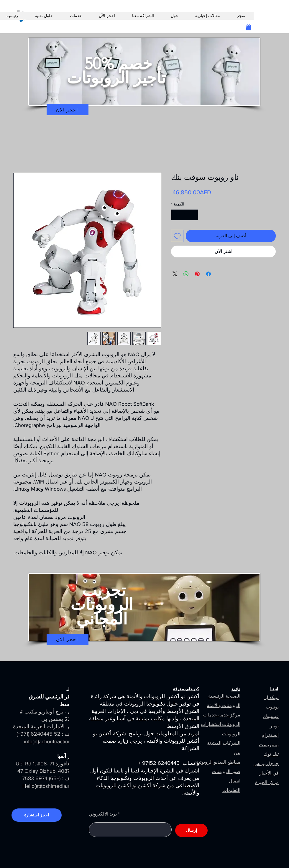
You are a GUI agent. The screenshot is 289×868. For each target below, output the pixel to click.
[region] (144, 81)
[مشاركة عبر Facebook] (208, 274)
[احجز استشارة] (37, 815)
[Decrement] (194, 215)
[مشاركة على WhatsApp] (186, 274)
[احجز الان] (68, 110)
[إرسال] (191, 830)
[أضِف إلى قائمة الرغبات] (177, 236)
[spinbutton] (185, 215)
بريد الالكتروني (103, 814)
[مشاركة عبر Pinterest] (197, 274)
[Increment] (176, 215)
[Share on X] (175, 274)
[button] (249, 27)
